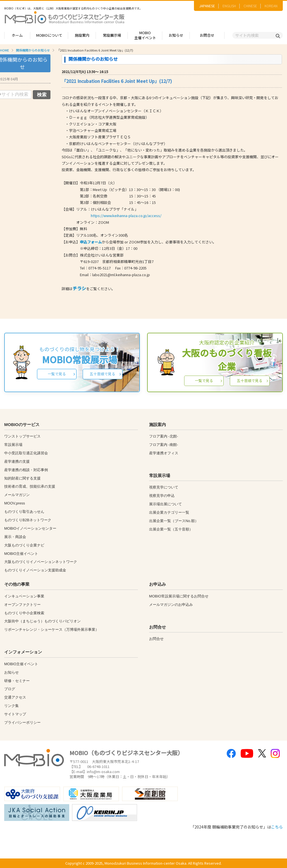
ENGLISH (229, 6)
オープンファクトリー (22, 605)
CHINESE (250, 6)
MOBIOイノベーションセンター (30, 528)
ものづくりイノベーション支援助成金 (35, 570)
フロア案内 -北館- (164, 436)
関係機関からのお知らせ (33, 50)
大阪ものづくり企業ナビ (24, 545)
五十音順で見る (102, 374)
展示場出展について (166, 504)
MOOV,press (15, 503)
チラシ (79, 288)
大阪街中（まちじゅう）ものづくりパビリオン (42, 621)
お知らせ (176, 35)
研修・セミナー (17, 681)
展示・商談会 (15, 537)
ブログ (10, 689)
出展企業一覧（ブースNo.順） (174, 521)
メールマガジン (17, 495)
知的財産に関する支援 (22, 478)
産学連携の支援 (17, 461)
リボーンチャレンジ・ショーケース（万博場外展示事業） (52, 630)
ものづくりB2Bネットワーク (28, 520)
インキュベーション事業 (24, 596)
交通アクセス (15, 697)
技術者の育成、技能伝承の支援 (30, 486)
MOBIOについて (49, 35)
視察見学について (164, 487)
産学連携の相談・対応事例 (26, 470)
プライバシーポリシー (22, 722)
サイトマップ (15, 714)
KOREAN (271, 6)
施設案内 (82, 35)
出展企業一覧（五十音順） (171, 529)
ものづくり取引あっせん (24, 512)
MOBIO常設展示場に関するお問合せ (179, 596)
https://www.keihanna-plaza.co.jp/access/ (126, 216)
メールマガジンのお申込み (171, 605)
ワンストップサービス (22, 436)
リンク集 (11, 706)
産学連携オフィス (164, 453)
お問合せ (207, 35)
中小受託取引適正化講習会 (26, 453)
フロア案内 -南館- (164, 445)
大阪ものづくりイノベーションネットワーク (41, 562)
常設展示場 (112, 35)
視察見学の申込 (162, 496)
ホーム (17, 35)
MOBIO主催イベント (145, 35)
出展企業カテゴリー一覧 (169, 512)
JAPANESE (207, 6)
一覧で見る (57, 374)
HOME (4, 50)
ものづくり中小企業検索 (24, 613)
